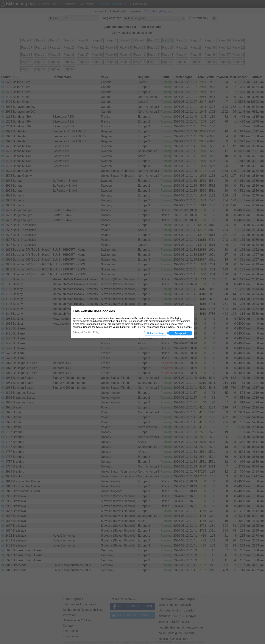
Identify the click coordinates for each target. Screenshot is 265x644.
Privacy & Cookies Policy (86, 332)
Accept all (180, 333)
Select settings (156, 333)
